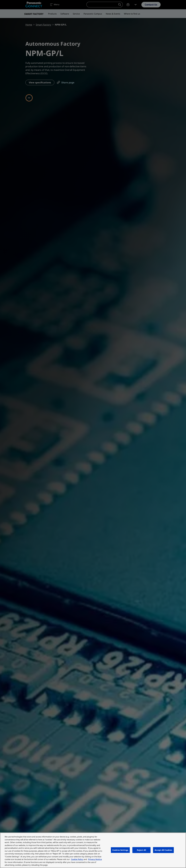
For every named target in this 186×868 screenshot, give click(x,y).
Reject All (141, 850)
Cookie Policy (77, 859)
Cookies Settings (120, 850)
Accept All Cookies (163, 850)
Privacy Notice (95, 859)
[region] (93, 850)
